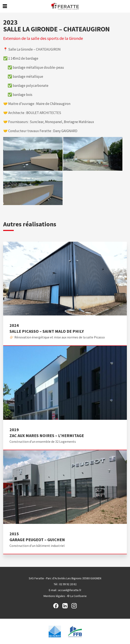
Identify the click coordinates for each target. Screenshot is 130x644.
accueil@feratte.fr (70, 590)
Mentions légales (54, 596)
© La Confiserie (77, 596)
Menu (5, 6)
